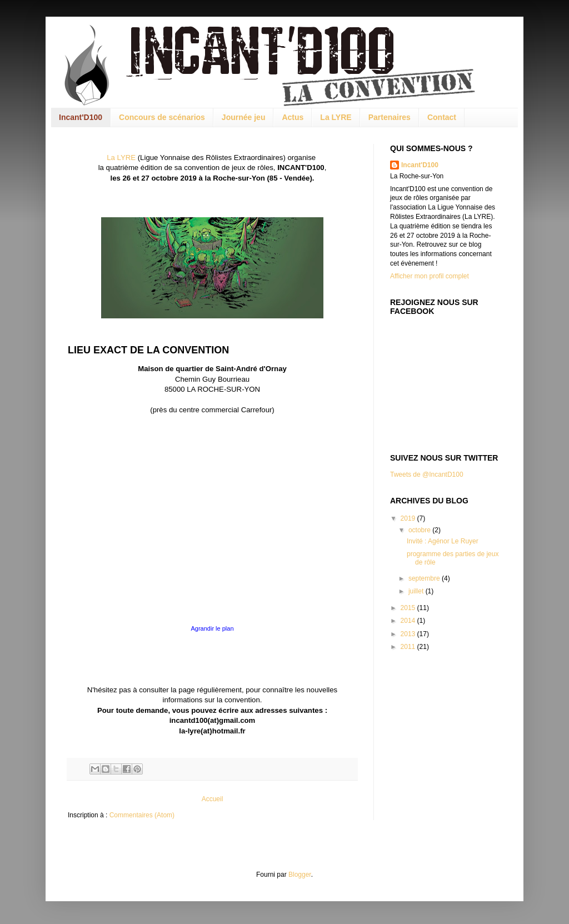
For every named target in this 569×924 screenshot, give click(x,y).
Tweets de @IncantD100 (427, 475)
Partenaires (390, 117)
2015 (409, 608)
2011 (409, 647)
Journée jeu (244, 117)
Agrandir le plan (212, 628)
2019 (409, 518)
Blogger (300, 875)
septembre (425, 578)
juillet (417, 591)
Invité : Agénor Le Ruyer (443, 541)
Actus (293, 117)
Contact (442, 117)
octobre (420, 530)
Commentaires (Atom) (142, 815)
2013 (409, 634)
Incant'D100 (81, 117)
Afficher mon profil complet (430, 276)
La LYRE (336, 117)
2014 (409, 621)
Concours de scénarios (162, 117)
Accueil (213, 799)
